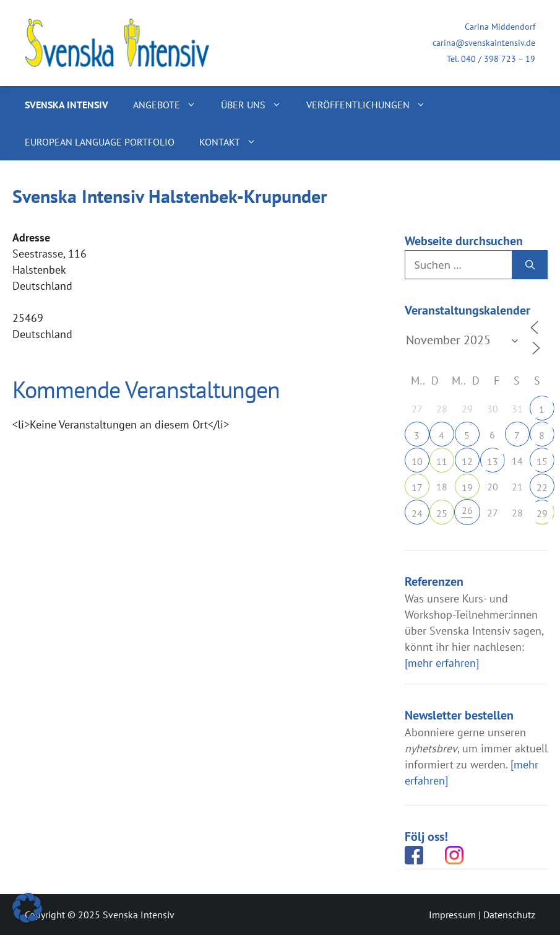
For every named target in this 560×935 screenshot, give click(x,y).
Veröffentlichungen (372, 105)
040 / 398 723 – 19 (498, 59)
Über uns (257, 105)
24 (417, 513)
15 (542, 461)
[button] (27, 908)
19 (467, 487)
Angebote (171, 105)
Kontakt (234, 142)
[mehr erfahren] (442, 663)
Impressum (452, 915)
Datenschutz (509, 915)
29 (542, 513)
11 (442, 461)
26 (467, 510)
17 (417, 487)
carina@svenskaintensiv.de (484, 43)
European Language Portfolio (100, 142)
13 (493, 461)
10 (417, 461)
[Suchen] (530, 265)
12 (467, 461)
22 (542, 487)
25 (442, 513)
